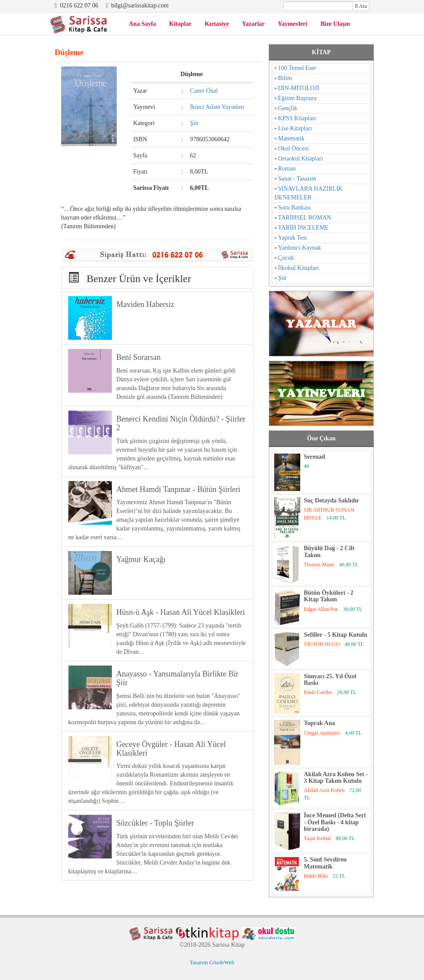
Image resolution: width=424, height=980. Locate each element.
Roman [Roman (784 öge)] (287, 169)
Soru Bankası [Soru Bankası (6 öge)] (294, 208)
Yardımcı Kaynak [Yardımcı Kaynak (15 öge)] (300, 248)
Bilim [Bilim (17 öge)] (285, 78)
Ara (361, 6)
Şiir (195, 123)
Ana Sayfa (142, 24)
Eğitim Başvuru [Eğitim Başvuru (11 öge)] (297, 98)
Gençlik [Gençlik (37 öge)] (288, 108)
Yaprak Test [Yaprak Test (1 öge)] (292, 238)
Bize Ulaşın (335, 24)
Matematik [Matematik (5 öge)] (291, 138)
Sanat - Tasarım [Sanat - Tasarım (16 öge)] (297, 179)
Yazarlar (253, 24)
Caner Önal (204, 91)
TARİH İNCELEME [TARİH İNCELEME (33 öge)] (303, 228)
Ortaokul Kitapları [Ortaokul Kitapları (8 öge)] (301, 159)
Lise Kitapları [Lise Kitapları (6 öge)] (295, 128)
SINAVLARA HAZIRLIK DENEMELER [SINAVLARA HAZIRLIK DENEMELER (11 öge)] (309, 193)
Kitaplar (180, 24)
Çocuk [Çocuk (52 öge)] (286, 258)
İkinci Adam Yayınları (217, 107)
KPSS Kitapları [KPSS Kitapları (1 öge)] (297, 118)
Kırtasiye (217, 24)
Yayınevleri (293, 24)
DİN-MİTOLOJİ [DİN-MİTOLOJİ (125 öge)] (299, 88)
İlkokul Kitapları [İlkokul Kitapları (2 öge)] (299, 268)
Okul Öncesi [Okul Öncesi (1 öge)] (293, 148)
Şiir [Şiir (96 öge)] (282, 278)
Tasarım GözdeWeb (212, 962)
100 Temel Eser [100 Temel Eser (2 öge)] (297, 68)
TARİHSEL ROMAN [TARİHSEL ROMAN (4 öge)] (305, 218)
